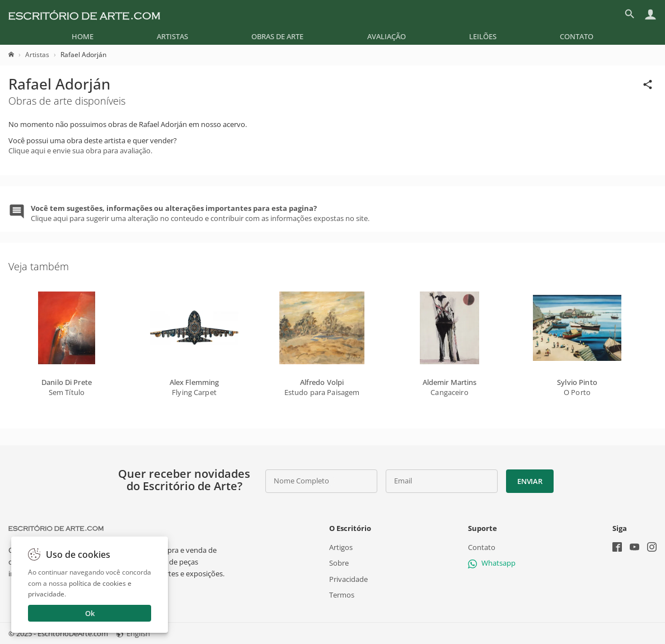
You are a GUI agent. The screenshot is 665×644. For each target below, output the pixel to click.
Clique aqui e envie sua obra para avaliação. (80, 151)
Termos (342, 595)
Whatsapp (492, 563)
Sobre (339, 563)
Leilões (483, 36)
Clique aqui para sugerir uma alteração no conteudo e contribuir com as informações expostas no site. (200, 213)
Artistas (172, 36)
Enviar (530, 481)
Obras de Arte (277, 36)
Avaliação (387, 36)
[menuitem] (83, 36)
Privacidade (348, 579)
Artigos (341, 547)
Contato (577, 36)
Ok (90, 613)
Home (83, 36)
